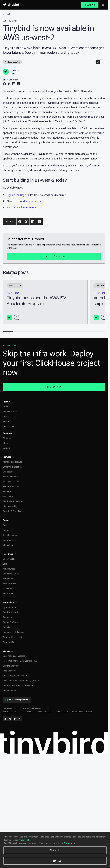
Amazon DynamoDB (12, 637)
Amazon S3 (8, 642)
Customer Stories (11, 574)
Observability (9, 559)
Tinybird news (15, 286)
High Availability (10, 506)
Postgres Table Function (14, 632)
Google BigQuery (11, 622)
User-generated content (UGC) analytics (21, 681)
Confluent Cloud (10, 612)
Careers (7, 448)
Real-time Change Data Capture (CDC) (21, 661)
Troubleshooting (10, 535)
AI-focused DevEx (11, 482)
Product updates (12, 62)
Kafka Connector (11, 477)
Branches (7, 492)
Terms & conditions (12, 712)
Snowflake (8, 627)
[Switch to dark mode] (100, 62)
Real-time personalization (15, 676)
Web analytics (9, 671)
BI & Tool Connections (13, 501)
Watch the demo (11, 412)
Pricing (6, 417)
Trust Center (62, 712)
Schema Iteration (11, 487)
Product (7, 407)
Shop (5, 443)
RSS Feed (7, 589)
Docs (5, 525)
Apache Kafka (9, 607)
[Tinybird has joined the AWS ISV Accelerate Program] (45, 302)
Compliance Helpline (82, 712)
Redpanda (8, 617)
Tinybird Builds (10, 584)
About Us (7, 438)
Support (7, 530)
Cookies (29, 712)
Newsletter (8, 593)
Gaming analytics (11, 666)
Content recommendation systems (19, 686)
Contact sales (9, 426)
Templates (8, 579)
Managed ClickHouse (13, 462)
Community (8, 540)
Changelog (8, 545)
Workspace (8, 496)
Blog (5, 564)
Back (7, 14)
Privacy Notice (25, 840)
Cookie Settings (45, 712)
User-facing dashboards (14, 656)
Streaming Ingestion (12, 467)
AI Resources (9, 569)
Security (7, 422)
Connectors (8, 472)
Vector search (9, 691)
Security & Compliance (13, 511)
